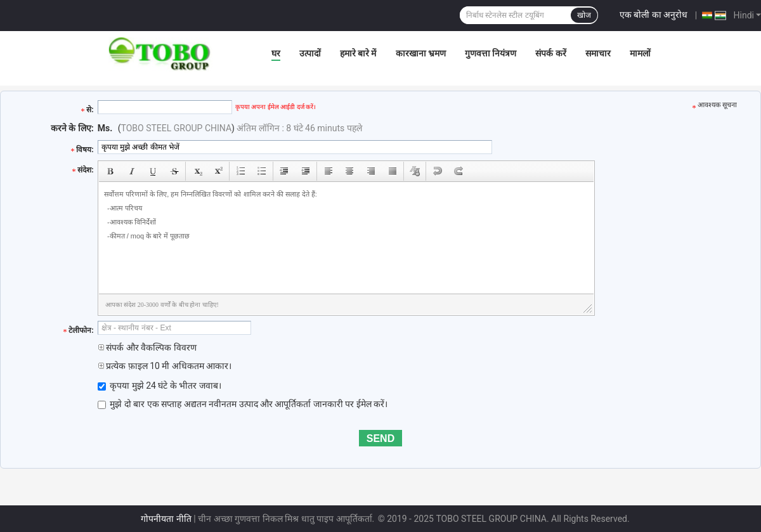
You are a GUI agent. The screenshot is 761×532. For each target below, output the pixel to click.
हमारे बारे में (358, 53)
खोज (584, 15)
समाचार (598, 53)
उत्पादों (310, 53)
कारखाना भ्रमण (421, 53)
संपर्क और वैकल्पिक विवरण (147, 347)
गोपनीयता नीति (166, 519)
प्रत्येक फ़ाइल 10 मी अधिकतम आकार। (165, 366)
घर (276, 53)
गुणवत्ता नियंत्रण (491, 53)
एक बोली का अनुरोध (654, 15)
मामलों (640, 53)
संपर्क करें (550, 53)
